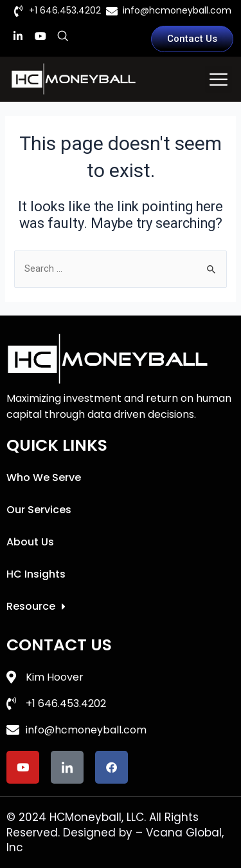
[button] (219, 79)
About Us (30, 542)
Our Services (39, 510)
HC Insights (36, 574)
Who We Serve (44, 477)
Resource (36, 607)
